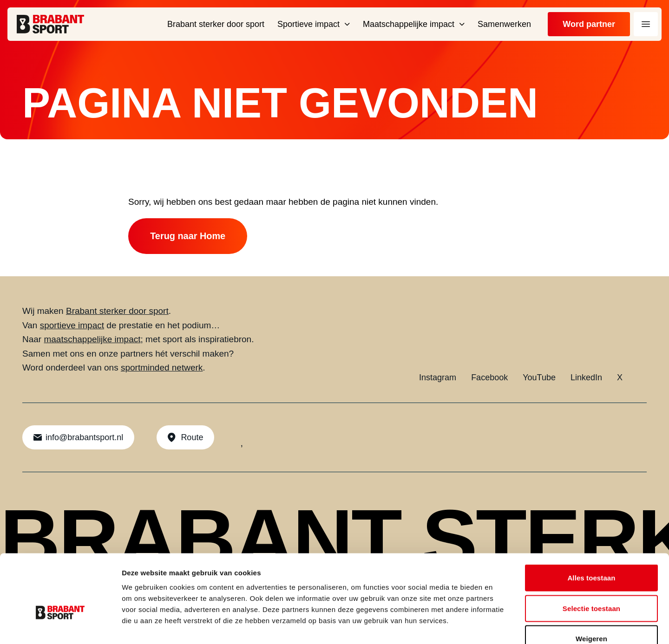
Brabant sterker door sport (117, 311)
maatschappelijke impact (92, 340)
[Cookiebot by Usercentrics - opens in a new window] (60, 626)
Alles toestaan (591, 522)
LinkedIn (586, 378)
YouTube (539, 378)
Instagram (438, 378)
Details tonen (502, 626)
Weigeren (591, 583)
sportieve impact (72, 326)
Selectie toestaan (591, 553)
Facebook (489, 378)
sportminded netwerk (162, 368)
